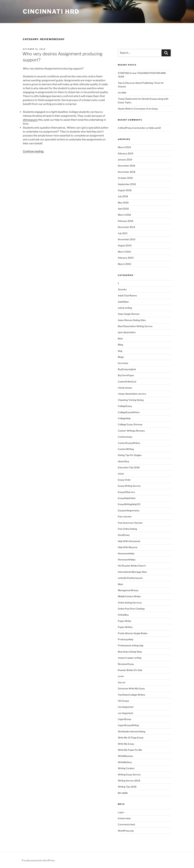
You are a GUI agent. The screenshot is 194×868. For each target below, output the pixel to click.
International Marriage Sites (132, 572)
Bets (120, 339)
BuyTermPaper (126, 375)
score (121, 676)
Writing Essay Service (129, 774)
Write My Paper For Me (130, 750)
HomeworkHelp (126, 553)
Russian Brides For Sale (130, 670)
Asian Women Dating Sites (132, 320)
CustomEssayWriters (129, 443)
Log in (121, 812)
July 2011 (123, 233)
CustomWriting (126, 449)
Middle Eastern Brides (129, 596)
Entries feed (124, 818)
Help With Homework (129, 541)
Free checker (125, 517)
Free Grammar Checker (130, 523)
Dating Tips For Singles (130, 455)
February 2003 (126, 258)
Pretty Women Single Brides (133, 633)
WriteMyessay (125, 756)
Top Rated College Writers (132, 695)
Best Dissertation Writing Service (135, 326)
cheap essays (125, 388)
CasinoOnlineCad (127, 382)
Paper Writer (125, 621)
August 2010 (125, 245)
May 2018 (123, 203)
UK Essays (123, 701)
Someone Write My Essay (131, 688)
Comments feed (126, 824)
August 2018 (125, 190)
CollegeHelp (124, 418)
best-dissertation (127, 332)
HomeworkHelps (127, 560)
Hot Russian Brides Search (132, 566)
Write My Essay (126, 744)
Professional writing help (131, 645)
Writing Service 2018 (129, 781)
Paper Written (125, 627)
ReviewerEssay (126, 664)
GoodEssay (124, 535)
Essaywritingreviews (129, 510)
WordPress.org (126, 831)
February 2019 (125, 153)
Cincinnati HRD (51, 11)
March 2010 (124, 252)
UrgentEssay (125, 719)
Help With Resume (128, 547)
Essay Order (124, 480)
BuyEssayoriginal (127, 369)
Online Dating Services (130, 603)
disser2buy (124, 461)
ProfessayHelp (126, 639)
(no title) (122, 93)
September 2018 (127, 184)
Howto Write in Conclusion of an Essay (138, 109)
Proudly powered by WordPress (38, 860)
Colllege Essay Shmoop (130, 424)
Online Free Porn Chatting (131, 609)
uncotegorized (125, 713)
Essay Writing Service (129, 486)
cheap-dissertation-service (132, 394)
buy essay (123, 363)
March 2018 (124, 215)
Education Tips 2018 (129, 467)
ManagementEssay (128, 590)
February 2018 (125, 221)
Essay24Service (126, 492)
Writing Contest (126, 768)
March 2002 (124, 264)
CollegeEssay (125, 406)
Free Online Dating (127, 529)
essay (121, 473)
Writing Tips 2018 (127, 787)
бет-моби (123, 793)
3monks (122, 289)
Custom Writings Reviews (131, 431)
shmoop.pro (30, 120)
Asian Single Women (129, 314)
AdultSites (123, 302)
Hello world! (155, 128)
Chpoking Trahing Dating (131, 400)
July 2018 (123, 196)
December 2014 (126, 227)
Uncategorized (126, 707)
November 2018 (127, 172)
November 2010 (127, 239)
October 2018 (125, 178)
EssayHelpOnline (127, 498)
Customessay (125, 437)
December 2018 (126, 166)
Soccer (122, 682)
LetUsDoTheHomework (130, 578)
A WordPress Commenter (131, 128)
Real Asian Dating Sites (130, 652)
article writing (125, 308)
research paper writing (130, 658)
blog (120, 351)
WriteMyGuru (125, 762)
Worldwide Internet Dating (132, 731)
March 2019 (124, 147)
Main (120, 584)
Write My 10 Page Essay (131, 738)
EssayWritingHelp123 (129, 504)
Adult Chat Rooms (127, 295)
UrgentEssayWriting (128, 725)
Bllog (120, 345)
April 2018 (123, 209)
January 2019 (125, 160)
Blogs (121, 357)
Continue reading (33, 151)
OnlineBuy (123, 615)
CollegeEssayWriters (129, 412)
